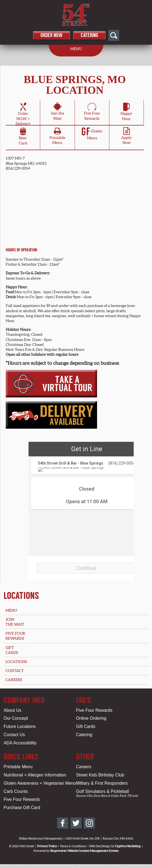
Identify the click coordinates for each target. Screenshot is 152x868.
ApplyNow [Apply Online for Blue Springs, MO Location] (126, 137)
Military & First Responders (102, 783)
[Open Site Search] (114, 35)
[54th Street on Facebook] (63, 823)
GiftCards (12, 650)
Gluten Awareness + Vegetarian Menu (40, 783)
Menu (11, 610)
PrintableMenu (57, 137)
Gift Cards (86, 726)
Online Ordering (91, 718)
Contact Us (14, 735)
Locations (21, 596)
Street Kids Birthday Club (100, 775)
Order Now (52, 35)
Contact (15, 671)
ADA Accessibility (20, 743)
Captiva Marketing (128, 846)
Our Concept (16, 718)
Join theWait (57, 112)
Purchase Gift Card (22, 808)
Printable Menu (18, 767)
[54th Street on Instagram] (89, 823)
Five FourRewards (92, 112)
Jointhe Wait (15, 622)
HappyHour (126, 112)
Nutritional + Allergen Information (35, 775)
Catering (89, 35)
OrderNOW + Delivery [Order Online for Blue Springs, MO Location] (23, 115)
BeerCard (23, 137)
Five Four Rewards (94, 710)
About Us (12, 710)
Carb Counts (16, 791)
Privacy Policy (47, 846)
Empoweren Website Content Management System (84, 851)
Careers (14, 680)
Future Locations (20, 726)
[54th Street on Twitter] (76, 823)
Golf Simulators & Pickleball (102, 791)
